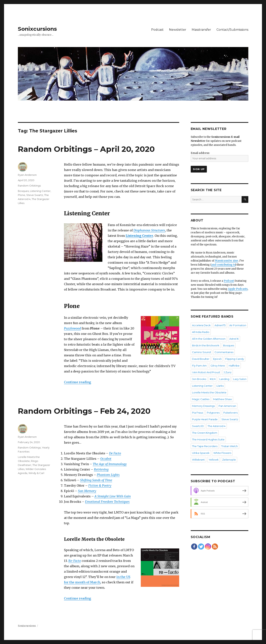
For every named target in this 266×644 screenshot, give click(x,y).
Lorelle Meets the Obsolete (209, 392)
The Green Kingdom (205, 433)
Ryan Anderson (27, 175)
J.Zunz (227, 372)
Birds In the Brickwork (206, 345)
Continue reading (77, 382)
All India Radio (201, 332)
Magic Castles (201, 399)
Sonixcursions (37, 29)
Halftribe (234, 366)
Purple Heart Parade (205, 419)
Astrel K (234, 339)
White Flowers (222, 453)
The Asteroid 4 (217, 426)
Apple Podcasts (238, 289)
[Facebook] (194, 547)
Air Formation (238, 325)
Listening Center (40, 191)
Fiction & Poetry (100, 485)
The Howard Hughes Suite (208, 439)
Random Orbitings (29, 186)
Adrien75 (220, 325)
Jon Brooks (199, 379)
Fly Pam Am (199, 366)
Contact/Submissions (232, 30)
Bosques (23, 191)
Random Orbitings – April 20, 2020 (86, 149)
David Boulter (201, 359)
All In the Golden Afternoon (209, 339)
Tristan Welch (230, 446)
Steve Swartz (35, 195)
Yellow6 (213, 460)
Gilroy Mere (218, 366)
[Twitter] (201, 547)
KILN (213, 379)
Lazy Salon (240, 379)
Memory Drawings (203, 406)
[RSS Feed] (215, 547)
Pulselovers (230, 413)
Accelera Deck (201, 325)
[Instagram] (208, 547)
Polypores (213, 413)
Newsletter (178, 30)
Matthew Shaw (222, 399)
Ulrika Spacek (201, 453)
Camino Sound (201, 352)
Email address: (200, 153)
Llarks (220, 386)
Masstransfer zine (227, 261)
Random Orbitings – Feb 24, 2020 (84, 411)
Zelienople (229, 460)
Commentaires (224, 352)
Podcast (157, 30)
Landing (224, 379)
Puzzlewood (72, 328)
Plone (22, 195)
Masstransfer (201, 30)
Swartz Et (198, 426)
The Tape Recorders (205, 446)
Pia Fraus (198, 413)
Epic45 (217, 359)
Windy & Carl (36, 473)
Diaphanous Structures (149, 230)
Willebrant (198, 460)
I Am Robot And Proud (206, 372)
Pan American (227, 406)
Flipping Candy (235, 359)
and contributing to (223, 265)
